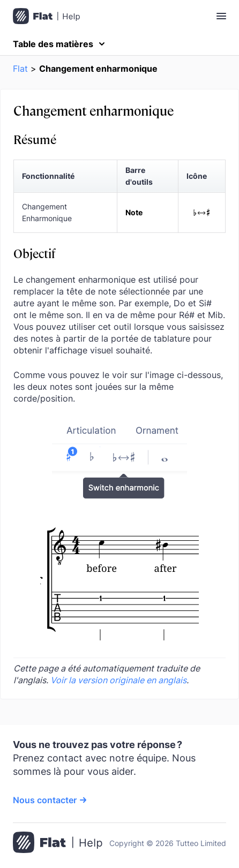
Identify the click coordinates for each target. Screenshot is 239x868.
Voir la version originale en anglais (118, 680)
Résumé (35, 139)
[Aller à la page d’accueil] (58, 843)
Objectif (34, 253)
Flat (20, 69)
